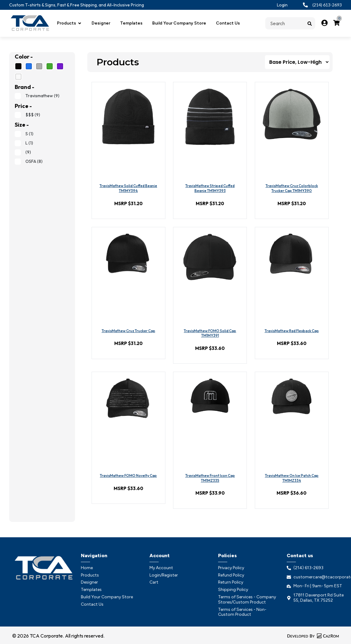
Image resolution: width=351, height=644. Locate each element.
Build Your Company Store (179, 23)
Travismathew (37, 96)
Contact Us (228, 23)
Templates (131, 23)
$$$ (27, 115)
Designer (101, 23)
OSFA (29, 161)
